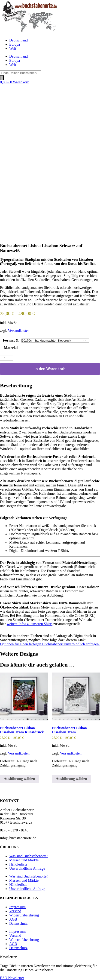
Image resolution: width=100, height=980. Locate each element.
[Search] (2, 78)
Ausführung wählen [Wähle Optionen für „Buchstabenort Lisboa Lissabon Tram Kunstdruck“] (19, 779)
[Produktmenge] (6, 358)
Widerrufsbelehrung (24, 915)
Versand (15, 911)
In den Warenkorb (50, 369)
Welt (13, 48)
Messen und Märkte (24, 860)
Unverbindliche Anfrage (27, 868)
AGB (13, 919)
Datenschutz (18, 923)
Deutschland (18, 40)
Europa (15, 44)
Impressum (17, 907)
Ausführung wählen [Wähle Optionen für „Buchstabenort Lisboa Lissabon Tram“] (71, 779)
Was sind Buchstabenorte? (29, 856)
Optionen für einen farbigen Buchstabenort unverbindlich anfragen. (50, 644)
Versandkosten (19, 331)
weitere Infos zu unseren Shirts (30, 624)
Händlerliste (18, 864)
